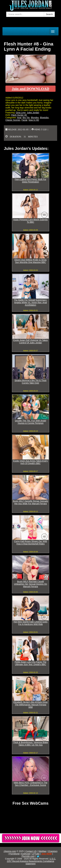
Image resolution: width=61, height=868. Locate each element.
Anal (19, 118)
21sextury (53, 851)
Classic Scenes (13, 120)
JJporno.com (10, 851)
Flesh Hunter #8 (19, 115)
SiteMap (42, 851)
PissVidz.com (28, 856)
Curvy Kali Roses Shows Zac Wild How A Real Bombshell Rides (31, 543)
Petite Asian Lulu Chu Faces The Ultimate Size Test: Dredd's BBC (31, 663)
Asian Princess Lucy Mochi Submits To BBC (31, 221)
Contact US (31, 851)
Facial (24, 120)
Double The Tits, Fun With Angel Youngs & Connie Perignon (30, 422)
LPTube (36, 854)
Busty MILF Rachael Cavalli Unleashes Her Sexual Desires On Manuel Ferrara (30, 584)
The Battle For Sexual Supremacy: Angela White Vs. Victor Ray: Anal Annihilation (31, 302)
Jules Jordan (33, 113)
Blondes (35, 118)
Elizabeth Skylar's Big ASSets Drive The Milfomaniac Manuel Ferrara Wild (30, 705)
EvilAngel (26, 854)
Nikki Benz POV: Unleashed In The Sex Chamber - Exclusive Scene (30, 784)
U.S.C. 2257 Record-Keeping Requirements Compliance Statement (31, 861)
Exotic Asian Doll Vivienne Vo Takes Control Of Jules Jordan (30, 341)
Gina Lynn (21, 113)
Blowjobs (44, 118)
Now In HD (34, 120)
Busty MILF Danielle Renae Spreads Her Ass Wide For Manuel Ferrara (30, 502)
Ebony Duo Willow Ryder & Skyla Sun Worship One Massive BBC (30, 261)
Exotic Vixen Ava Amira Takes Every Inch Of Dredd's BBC (30, 462)
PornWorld (14, 854)
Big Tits (26, 118)
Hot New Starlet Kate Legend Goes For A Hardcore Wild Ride (30, 623)
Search (49, 14)
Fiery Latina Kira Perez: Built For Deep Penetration (30, 181)
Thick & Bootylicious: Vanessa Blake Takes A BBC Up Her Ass (30, 744)
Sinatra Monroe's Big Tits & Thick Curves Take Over (31, 382)
